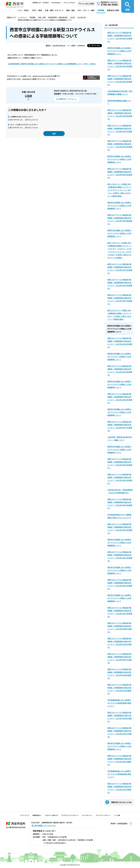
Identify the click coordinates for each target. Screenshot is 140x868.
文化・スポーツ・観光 (86, 10)
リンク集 (117, 815)
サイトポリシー (87, 815)
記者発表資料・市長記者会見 (58, 17)
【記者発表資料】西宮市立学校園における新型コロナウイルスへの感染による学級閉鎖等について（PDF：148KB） (52, 64)
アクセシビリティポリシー (70, 815)
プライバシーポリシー (103, 815)
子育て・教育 (37, 10)
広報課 (28, 96)
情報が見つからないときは (121, 802)
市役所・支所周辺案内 (119, 823)
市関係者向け (37, 815)
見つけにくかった (32, 128)
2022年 (72, 17)
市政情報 (101, 10)
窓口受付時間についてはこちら (44, 826)
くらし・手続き (23, 10)
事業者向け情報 (113, 10)
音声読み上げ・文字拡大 (41, 3)
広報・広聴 (42, 17)
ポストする (96, 45)
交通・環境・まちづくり (54, 10)
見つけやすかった (16, 128)
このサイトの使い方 (51, 815)
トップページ (22, 17)
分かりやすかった (16, 120)
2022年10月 (82, 17)
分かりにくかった (32, 120)
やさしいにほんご (70, 3)
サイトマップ (25, 815)
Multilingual (56, 3)
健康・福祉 (71, 10)
